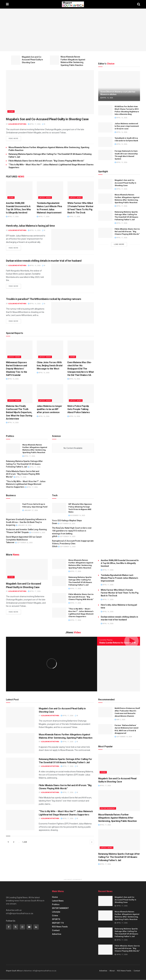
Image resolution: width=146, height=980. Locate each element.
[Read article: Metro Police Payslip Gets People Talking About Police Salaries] (81, 394)
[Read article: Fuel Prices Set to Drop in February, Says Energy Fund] (13, 508)
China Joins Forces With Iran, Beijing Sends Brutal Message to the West (50, 366)
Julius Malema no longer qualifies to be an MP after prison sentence (49, 409)
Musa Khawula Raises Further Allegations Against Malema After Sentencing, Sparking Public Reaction (117, 818)
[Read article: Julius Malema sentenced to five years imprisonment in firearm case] (105, 127)
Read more (15, 138)
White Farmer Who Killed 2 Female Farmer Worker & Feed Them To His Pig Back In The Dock (120, 593)
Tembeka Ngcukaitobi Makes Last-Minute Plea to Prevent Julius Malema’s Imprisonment (119, 578)
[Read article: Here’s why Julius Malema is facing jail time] (73, 240)
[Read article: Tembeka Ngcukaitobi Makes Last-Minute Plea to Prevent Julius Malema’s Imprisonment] (50, 191)
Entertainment (108, 809)
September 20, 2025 (67, 524)
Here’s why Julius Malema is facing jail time (30, 226)
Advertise (57, 934)
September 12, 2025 (67, 547)
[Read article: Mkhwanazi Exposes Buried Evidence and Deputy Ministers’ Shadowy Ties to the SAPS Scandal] (19, 350)
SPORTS (56, 919)
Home (55, 897)
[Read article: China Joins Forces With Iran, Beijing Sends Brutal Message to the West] (50, 350)
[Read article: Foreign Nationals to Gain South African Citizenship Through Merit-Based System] (105, 155)
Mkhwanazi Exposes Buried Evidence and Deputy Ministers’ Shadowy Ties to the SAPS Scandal (17, 369)
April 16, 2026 (34, 231)
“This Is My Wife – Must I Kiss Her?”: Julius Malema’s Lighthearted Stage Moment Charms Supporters (26, 484)
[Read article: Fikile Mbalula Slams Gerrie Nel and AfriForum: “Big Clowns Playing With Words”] (105, 233)
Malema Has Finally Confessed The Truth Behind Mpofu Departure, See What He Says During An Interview (19, 413)
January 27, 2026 (30, 510)
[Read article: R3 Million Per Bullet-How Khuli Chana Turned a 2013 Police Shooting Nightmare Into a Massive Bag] (105, 110)
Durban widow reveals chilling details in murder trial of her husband (44, 261)
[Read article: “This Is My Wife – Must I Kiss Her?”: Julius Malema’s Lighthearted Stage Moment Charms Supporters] (59, 613)
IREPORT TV (58, 923)
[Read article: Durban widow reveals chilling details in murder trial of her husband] (73, 275)
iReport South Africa (14, 971)
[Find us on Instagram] (22, 927)
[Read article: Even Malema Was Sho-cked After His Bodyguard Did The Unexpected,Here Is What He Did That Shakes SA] (81, 350)
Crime (11, 111)
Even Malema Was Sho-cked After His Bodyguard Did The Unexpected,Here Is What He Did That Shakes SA (81, 369)
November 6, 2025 (37, 533)
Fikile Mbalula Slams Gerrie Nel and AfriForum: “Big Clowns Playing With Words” (46, 161)
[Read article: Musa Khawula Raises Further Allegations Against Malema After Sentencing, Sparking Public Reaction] (55, 60)
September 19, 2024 (123, 737)
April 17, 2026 (34, 124)
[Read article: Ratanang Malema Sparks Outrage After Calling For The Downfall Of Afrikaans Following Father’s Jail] (105, 216)
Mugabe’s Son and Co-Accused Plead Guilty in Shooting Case (32, 60)
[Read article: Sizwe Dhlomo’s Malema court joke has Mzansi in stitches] (119, 86)
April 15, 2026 (121, 144)
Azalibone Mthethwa (17, 124)
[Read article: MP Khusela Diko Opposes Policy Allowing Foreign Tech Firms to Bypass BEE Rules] (59, 508)
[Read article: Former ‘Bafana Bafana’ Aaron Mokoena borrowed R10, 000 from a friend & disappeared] (105, 729)
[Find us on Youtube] (29, 927)
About (112, 971)
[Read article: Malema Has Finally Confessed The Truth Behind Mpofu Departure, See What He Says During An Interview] (19, 394)
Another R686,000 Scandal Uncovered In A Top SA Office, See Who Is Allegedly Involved (120, 563)
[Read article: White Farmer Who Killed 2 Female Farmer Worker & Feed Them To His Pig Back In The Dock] (81, 191)
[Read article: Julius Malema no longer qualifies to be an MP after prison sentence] (50, 394)
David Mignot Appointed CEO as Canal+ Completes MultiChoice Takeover (24, 540)
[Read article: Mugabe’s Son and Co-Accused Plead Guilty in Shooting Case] (16, 60)
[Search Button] (139, 4)
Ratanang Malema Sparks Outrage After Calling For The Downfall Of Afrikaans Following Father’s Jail (24, 464)
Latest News (45, 198)
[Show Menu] (7, 4)
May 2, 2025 (120, 720)
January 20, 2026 (24, 525)
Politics (56, 905)
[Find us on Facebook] (9, 927)
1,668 (25, 842)
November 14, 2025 (77, 516)
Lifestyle (56, 912)
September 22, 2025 (24, 543)
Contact (56, 930)
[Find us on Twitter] (16, 927)
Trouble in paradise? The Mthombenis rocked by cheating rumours (44, 299)
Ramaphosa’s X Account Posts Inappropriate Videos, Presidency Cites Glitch (73, 544)
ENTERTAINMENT (60, 908)
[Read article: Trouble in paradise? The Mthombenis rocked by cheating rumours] (73, 313)
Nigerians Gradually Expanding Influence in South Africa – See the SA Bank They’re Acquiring (26, 522)
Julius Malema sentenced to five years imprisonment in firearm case (127, 126)
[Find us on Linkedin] (36, 927)
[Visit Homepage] (73, 4)
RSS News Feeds (60, 927)
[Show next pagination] (92, 842)
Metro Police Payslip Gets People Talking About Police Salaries (79, 409)
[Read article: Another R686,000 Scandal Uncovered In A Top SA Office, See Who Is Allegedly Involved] (19, 191)
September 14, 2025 (67, 537)
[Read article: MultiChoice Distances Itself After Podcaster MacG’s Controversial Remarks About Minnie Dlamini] (105, 712)
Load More (119, 244)
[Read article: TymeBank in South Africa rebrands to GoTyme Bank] (105, 142)
